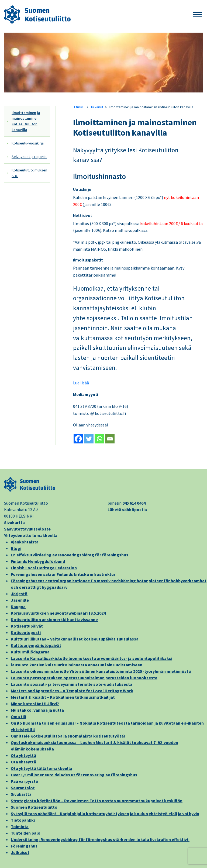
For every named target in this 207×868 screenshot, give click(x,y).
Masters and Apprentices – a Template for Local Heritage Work (72, 691)
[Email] (110, 439)
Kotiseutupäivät (27, 626)
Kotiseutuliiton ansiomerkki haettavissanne (54, 619)
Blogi (16, 548)
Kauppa (18, 607)
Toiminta (20, 826)
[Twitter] (89, 439)
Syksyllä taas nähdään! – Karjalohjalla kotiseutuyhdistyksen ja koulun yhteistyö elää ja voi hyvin (105, 814)
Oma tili (18, 717)
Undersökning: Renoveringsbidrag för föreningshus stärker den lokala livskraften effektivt (100, 839)
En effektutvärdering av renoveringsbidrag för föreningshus (70, 555)
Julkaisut (97, 107)
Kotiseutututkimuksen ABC (29, 173)
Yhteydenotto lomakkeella (31, 535)
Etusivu (79, 107)
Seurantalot (23, 788)
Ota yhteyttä (23, 755)
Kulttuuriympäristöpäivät (36, 645)
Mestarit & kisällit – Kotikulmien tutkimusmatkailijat (63, 697)
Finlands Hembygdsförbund (38, 561)
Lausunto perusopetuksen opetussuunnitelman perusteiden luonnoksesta (84, 678)
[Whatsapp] (99, 439)
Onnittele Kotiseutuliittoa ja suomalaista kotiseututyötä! (68, 736)
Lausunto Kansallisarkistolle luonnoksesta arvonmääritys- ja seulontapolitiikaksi (92, 658)
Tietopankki (23, 820)
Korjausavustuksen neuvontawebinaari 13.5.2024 (58, 613)
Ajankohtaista (25, 542)
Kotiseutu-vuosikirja (28, 143)
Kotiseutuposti (26, 632)
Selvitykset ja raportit (29, 157)
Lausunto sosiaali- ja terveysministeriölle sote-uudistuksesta (72, 684)
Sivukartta (14, 522)
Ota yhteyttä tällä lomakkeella (42, 768)
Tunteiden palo (26, 833)
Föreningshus (24, 846)
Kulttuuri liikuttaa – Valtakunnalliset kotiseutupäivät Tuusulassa (75, 639)
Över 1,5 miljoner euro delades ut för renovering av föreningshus (74, 775)
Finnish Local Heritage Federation (44, 568)
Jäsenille (20, 600)
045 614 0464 (134, 503)
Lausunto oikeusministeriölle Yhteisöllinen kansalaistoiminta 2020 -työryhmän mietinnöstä (101, 671)
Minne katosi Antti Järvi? (35, 704)
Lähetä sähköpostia (127, 509)
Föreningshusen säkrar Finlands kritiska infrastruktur (63, 574)
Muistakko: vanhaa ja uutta (37, 710)
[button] (198, 15)
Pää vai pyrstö (25, 781)
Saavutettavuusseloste (27, 529)
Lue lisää (81, 383)
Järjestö (19, 594)
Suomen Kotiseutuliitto (34, 807)
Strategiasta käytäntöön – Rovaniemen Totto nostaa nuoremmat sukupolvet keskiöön (97, 801)
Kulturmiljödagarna (30, 652)
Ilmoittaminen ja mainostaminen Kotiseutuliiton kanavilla (26, 121)
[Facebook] (78, 439)
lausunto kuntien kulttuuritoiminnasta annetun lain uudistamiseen (77, 665)
